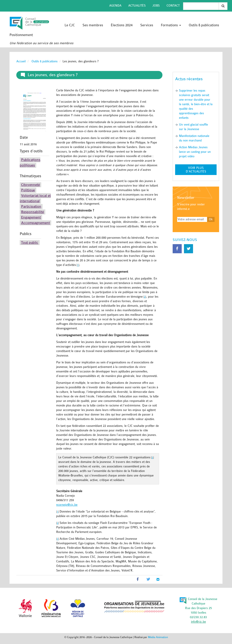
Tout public (30, 243)
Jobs (156, 6)
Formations (171, 25)
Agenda (115, 6)
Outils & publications (204, 25)
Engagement (31, 217)
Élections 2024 (122, 25)
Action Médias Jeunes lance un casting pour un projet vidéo (195, 152)
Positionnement (21, 35)
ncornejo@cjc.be (67, 505)
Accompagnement (35, 223)
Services (147, 25)
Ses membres (93, 25)
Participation (31, 207)
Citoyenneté (30, 185)
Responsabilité (33, 212)
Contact (173, 6)
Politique (28, 190)
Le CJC (70, 25)
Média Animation (158, 637)
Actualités (137, 6)
